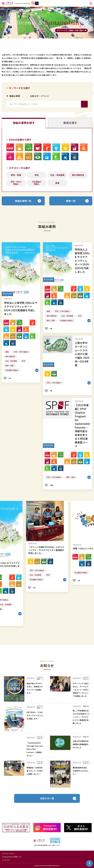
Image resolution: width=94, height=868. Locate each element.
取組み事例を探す (24, 123)
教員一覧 (71, 201)
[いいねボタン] (5, 378)
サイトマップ (6, 860)
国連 (57, 183)
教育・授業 (16, 175)
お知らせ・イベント (40, 96)
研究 (37, 175)
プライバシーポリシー (9, 854)
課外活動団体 (78, 175)
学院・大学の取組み (16, 183)
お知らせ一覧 (47, 799)
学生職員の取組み (37, 183)
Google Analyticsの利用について (12, 857)
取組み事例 (15, 96)
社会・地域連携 (57, 175)
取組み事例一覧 (23, 201)
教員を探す (70, 123)
